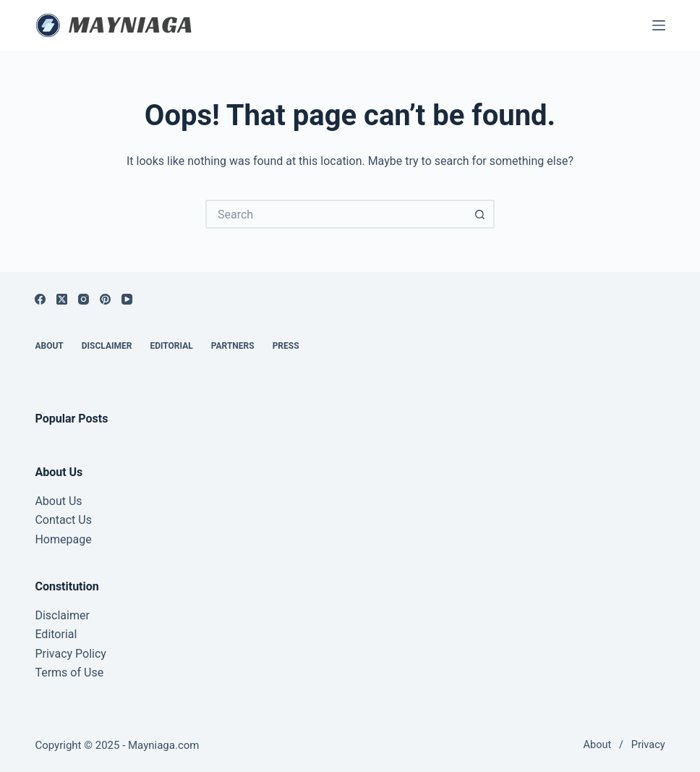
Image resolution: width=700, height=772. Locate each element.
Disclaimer (62, 615)
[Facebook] (40, 299)
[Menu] (659, 25)
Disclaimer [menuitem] (107, 346)
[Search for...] (336, 214)
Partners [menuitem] (233, 346)
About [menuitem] (49, 346)
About (598, 745)
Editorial (56, 634)
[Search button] (480, 214)
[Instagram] (84, 299)
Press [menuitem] (286, 346)
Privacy (648, 745)
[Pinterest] (105, 299)
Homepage (63, 539)
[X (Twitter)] (62, 299)
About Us (58, 501)
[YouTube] (127, 299)
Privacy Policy (71, 654)
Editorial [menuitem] (171, 346)
